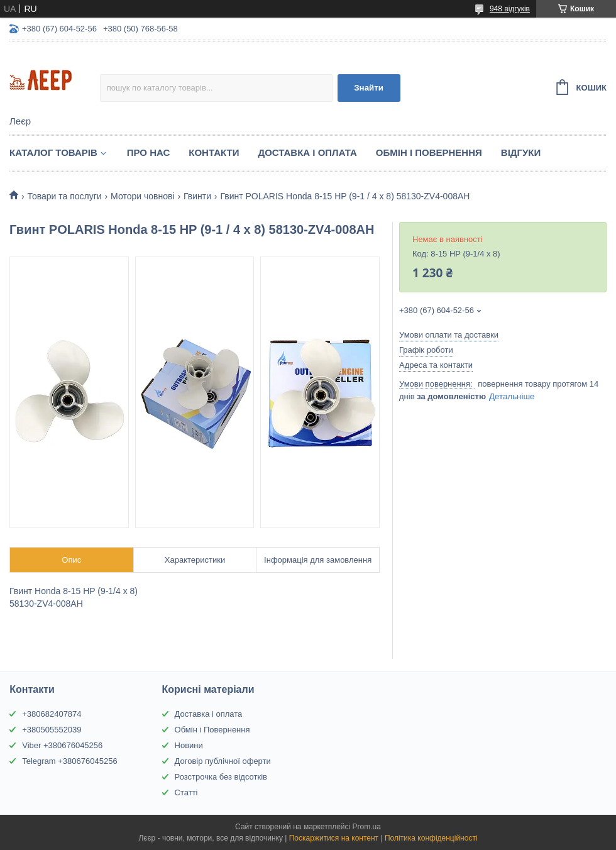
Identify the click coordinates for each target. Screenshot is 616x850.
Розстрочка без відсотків (221, 777)
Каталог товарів (53, 152)
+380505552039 (52, 730)
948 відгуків (510, 9)
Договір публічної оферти (223, 761)
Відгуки (521, 152)
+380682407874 (52, 714)
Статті (186, 792)
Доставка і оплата (209, 714)
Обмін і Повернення (429, 152)
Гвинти (197, 196)
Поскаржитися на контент (334, 838)
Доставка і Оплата (307, 152)
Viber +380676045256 (62, 745)
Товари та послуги (64, 196)
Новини (189, 745)
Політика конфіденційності (431, 838)
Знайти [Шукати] (369, 88)
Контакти (214, 152)
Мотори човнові (142, 196)
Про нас (149, 152)
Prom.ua (367, 827)
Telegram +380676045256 (69, 761)
